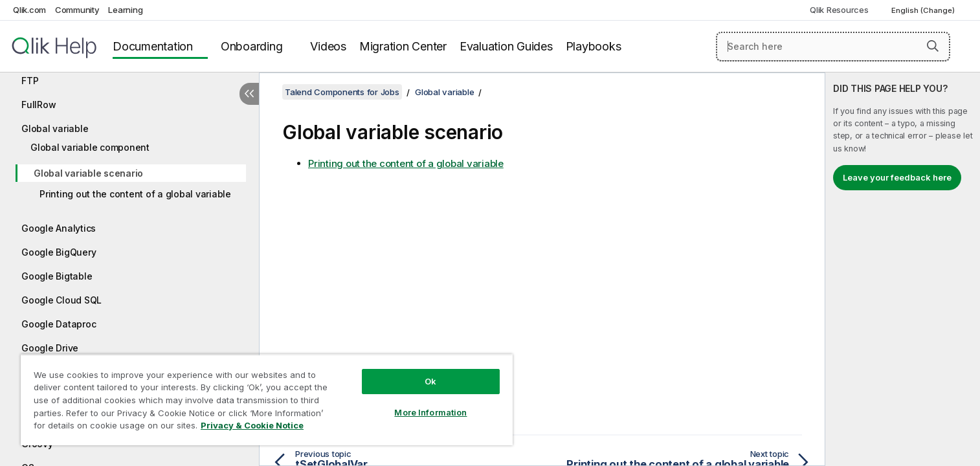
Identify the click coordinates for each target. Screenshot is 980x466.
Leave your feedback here (897, 177)
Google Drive (50, 348)
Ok (430, 381)
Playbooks (594, 46)
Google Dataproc (59, 324)
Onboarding (252, 46)
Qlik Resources (839, 10)
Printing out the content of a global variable (135, 194)
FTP (30, 81)
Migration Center (403, 46)
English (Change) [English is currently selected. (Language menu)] (924, 10)
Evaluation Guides (506, 46)
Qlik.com (29, 10)
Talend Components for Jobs (342, 92)
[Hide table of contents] (249, 94)
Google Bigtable (57, 276)
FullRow (39, 105)
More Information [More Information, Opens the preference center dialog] (430, 412)
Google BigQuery (59, 252)
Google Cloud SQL (61, 300)
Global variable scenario (88, 173)
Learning (125, 10)
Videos (328, 46)
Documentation (153, 46)
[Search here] (833, 47)
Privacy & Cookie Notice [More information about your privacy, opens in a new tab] (252, 425)
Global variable (55, 128)
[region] (267, 400)
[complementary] (903, 269)
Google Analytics (59, 228)
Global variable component (90, 147)
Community (77, 10)
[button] (933, 46)
